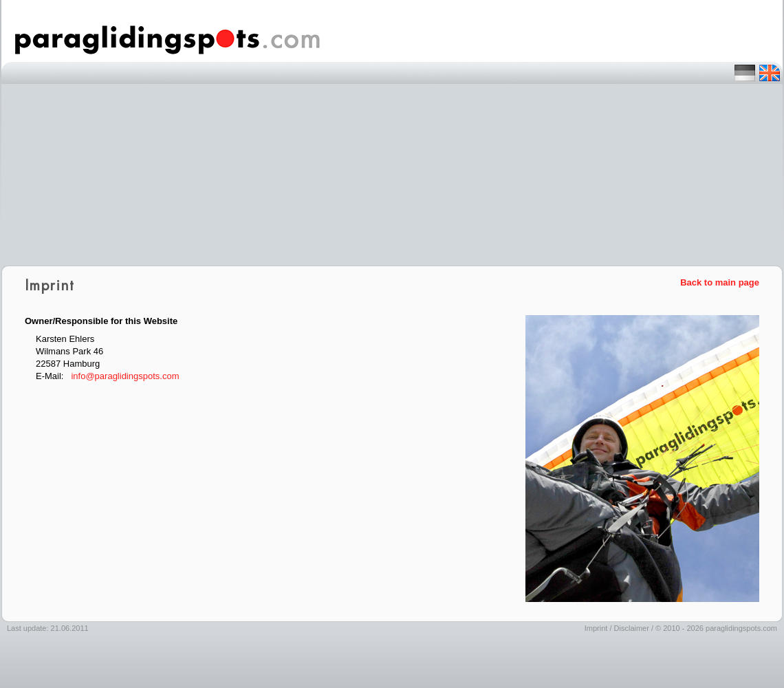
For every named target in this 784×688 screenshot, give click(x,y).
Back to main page (720, 282)
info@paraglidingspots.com (125, 376)
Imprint (596, 628)
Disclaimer (632, 628)
